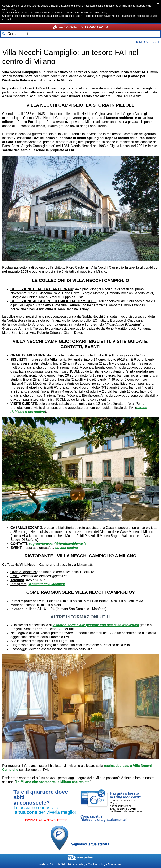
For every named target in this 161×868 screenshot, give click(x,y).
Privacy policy (76, 864)
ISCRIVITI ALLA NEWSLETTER (46, 820)
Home (139, 42)
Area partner (81, 857)
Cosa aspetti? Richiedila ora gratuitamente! (104, 818)
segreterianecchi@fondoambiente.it (57, 544)
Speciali (152, 42)
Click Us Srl (57, 864)
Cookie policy (97, 864)
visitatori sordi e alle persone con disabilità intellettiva (96, 625)
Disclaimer (115, 864)
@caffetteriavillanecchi (47, 584)
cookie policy (100, 13)
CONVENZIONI (80, 27)
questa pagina (66, 548)
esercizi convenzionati (130, 811)
